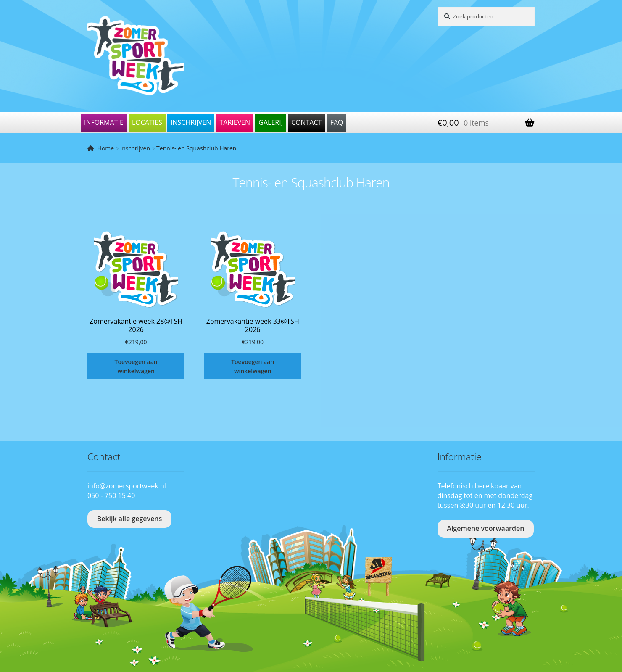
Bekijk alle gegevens (130, 519)
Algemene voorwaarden (485, 528)
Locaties (147, 122)
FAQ (337, 122)
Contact (306, 122)
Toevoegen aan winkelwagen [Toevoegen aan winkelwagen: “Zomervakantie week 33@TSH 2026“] (253, 366)
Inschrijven (191, 122)
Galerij (271, 122)
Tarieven (235, 122)
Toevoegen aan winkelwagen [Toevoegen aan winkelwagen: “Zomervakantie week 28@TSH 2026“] (136, 366)
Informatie (104, 122)
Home (106, 148)
